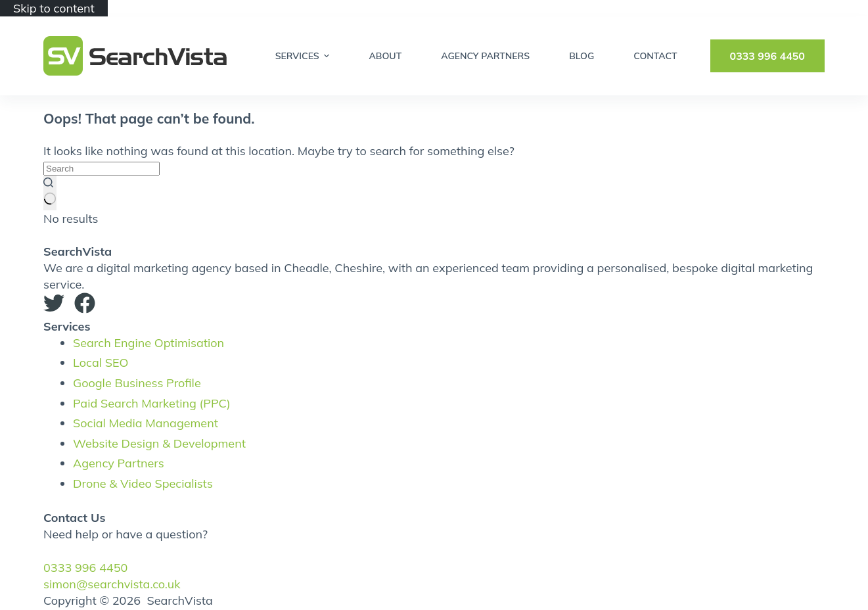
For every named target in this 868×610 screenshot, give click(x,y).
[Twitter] (54, 305)
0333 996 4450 (767, 56)
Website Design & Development (159, 443)
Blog (582, 56)
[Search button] (50, 193)
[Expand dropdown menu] (327, 56)
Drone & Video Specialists (143, 483)
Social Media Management (146, 423)
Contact (655, 56)
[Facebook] (85, 305)
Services (304, 56)
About (385, 56)
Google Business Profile (137, 383)
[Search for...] (102, 169)
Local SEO (101, 363)
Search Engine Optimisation (148, 343)
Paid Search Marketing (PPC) (152, 403)
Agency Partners (485, 56)
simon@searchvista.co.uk (112, 584)
